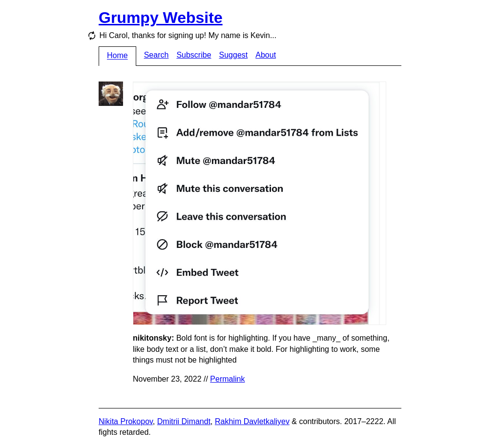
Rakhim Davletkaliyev (252, 421)
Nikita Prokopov (126, 421)
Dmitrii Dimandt (184, 421)
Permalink (227, 379)
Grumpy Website (161, 18)
